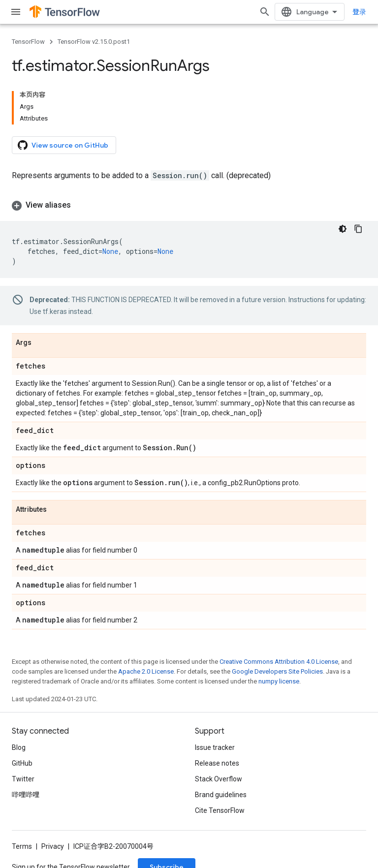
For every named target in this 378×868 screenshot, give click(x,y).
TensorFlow (28, 42)
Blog (19, 747)
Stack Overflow (219, 779)
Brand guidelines (221, 795)
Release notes (217, 763)
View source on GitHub (63, 145)
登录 (359, 12)
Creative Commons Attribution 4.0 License (279, 662)
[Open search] (265, 12)
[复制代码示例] (358, 229)
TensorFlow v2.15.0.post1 (94, 42)
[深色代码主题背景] (343, 229)
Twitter (23, 779)
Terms (22, 846)
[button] (189, 205)
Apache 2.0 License (146, 671)
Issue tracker (215, 747)
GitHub (22, 763)
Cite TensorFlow (220, 810)
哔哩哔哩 (26, 795)
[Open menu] (16, 12)
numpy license (279, 681)
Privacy (53, 846)
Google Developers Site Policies (277, 671)
